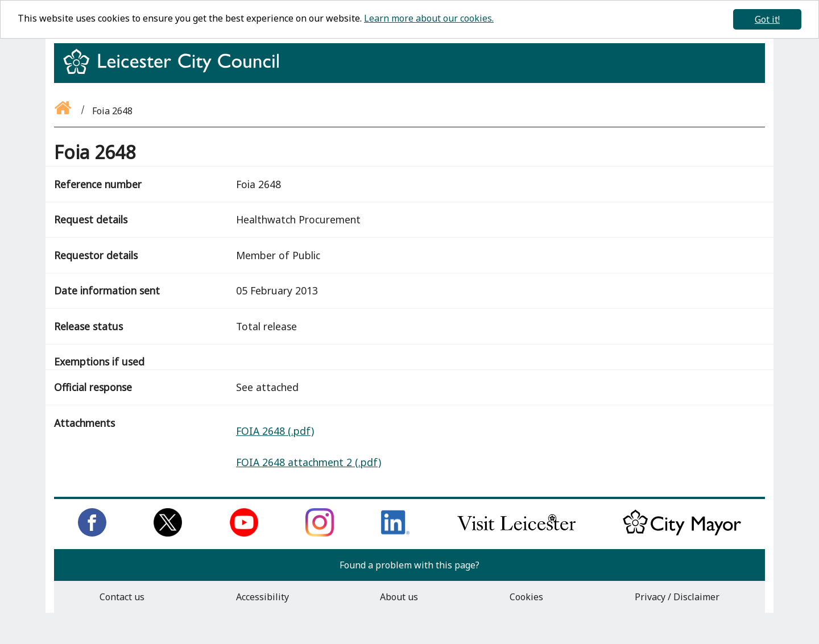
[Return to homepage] (175, 72)
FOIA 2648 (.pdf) (275, 431)
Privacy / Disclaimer (677, 597)
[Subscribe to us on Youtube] (244, 533)
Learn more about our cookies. (429, 18)
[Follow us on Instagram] (320, 533)
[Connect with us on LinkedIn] (395, 533)
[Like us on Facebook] (92, 533)
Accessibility (262, 597)
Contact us (122, 597)
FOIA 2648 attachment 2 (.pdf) (309, 462)
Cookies (526, 597)
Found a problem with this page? (409, 565)
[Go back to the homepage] (64, 111)
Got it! (767, 19)
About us (399, 597)
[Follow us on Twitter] (168, 533)
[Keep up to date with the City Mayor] (682, 533)
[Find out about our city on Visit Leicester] (516, 533)
